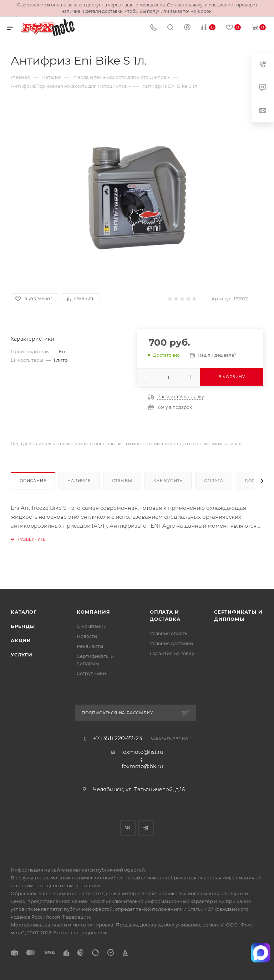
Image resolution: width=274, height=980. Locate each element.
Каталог (24, 612)
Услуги (22, 655)
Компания (93, 612)
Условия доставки (171, 643)
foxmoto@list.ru (142, 752)
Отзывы (122, 481)
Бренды (23, 626)
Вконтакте (128, 828)
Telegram (146, 828)
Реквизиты (90, 646)
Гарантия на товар (172, 653)
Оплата (214, 481)
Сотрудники (91, 673)
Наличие (79, 481)
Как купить (168, 481)
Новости (87, 636)
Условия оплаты (169, 633)
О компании (92, 626)
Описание (33, 481)
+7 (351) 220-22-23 (118, 738)
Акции (21, 640)
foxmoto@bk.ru (142, 766)
